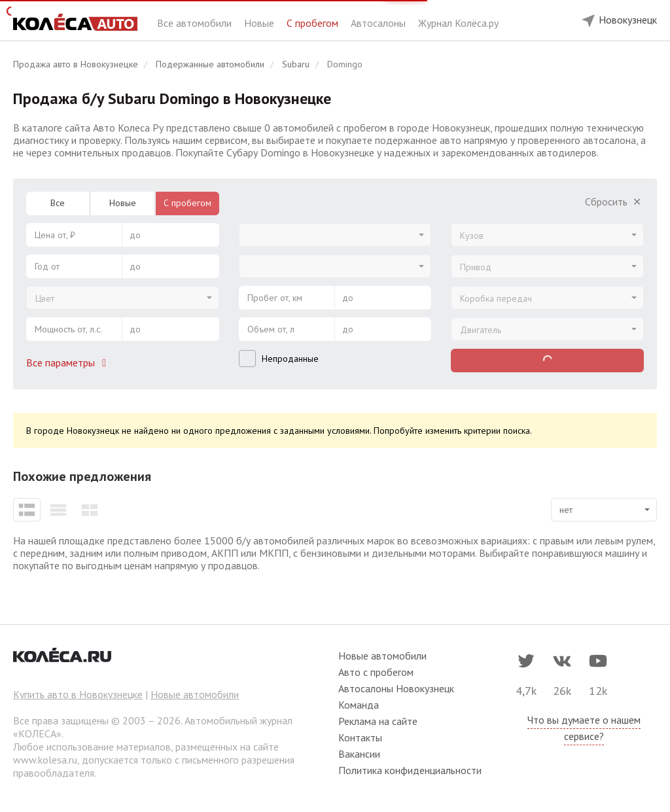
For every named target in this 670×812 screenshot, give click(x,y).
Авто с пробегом (376, 672)
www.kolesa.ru (45, 760)
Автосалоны (379, 23)
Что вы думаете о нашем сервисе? (584, 728)
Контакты (360, 737)
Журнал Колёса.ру (458, 23)
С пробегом (314, 23)
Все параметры (69, 362)
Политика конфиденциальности (410, 770)
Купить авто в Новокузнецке (78, 694)
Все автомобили (196, 23)
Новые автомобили (195, 694)
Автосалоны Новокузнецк (396, 688)
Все (58, 203)
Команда (359, 705)
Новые (260, 23)
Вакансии (359, 754)
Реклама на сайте (378, 721)
